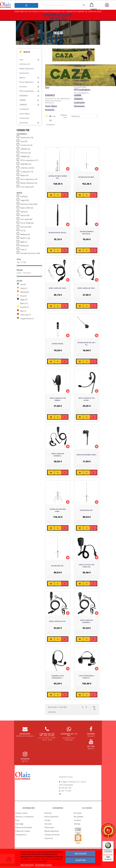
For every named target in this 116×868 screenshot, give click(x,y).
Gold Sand (26, 315)
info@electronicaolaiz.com (72, 794)
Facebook (91, 734)
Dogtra (25, 200)
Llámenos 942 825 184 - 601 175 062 (47, 735)
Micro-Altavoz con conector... (87, 566)
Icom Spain (26, 219)
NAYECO (25, 238)
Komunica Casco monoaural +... (58, 677)
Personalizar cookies (43, 865)
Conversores (24, 118)
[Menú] (112, 843)
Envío (17, 820)
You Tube (91, 746)
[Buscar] (64, 5)
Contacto (77, 820)
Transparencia (21, 835)
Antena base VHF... (58, 566)
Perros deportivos (26, 82)
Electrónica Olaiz (29, 204)
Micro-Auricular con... (58, 621)
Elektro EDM (27, 208)
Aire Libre (48, 824)
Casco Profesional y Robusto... (87, 677)
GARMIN (22, 100)
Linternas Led (25, 64)
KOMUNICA (24, 96)
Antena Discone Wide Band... (58, 510)
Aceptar (81, 860)
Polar (23, 250)
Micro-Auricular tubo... (58, 288)
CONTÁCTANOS (25, 734)
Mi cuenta (78, 813)
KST (23, 231)
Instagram (25, 759)
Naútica (22, 78)
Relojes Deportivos (27, 69)
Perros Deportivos (52, 817)
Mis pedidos (79, 817)
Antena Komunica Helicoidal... (87, 233)
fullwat (24, 212)
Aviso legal (19, 824)
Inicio (27, 52)
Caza (21, 60)
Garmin (25, 215)
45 (94, 707)
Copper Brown (27, 319)
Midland (25, 234)
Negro (24, 300)
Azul (23, 284)
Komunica (26, 227)
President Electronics (30, 253)
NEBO (24, 242)
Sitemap (77, 824)
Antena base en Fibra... (87, 177)
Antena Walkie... (58, 344)
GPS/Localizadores (27, 91)
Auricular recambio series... (87, 455)
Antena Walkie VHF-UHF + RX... (87, 344)
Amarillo (25, 307)
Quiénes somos (21, 813)
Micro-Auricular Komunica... (58, 455)
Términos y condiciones (24, 817)
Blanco (24, 303)
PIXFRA (24, 246)
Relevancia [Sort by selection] (85, 116)
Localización (24, 109)
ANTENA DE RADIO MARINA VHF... (58, 177)
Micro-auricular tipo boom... (87, 399)
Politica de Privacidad (24, 827)
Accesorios (24, 123)
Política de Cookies (23, 831)
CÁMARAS (23, 105)
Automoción (24, 73)
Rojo (23, 311)
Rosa (23, 296)
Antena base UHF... (87, 510)
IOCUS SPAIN (27, 223)
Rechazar (81, 854)
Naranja (24, 292)
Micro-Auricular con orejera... (58, 399)
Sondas (47, 820)
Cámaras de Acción (52, 835)
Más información (27, 865)
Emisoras (23, 87)
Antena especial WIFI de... (58, 233)
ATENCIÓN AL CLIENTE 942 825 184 (58, 17)
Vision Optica (24, 114)
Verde (24, 288)
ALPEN (24, 197)
